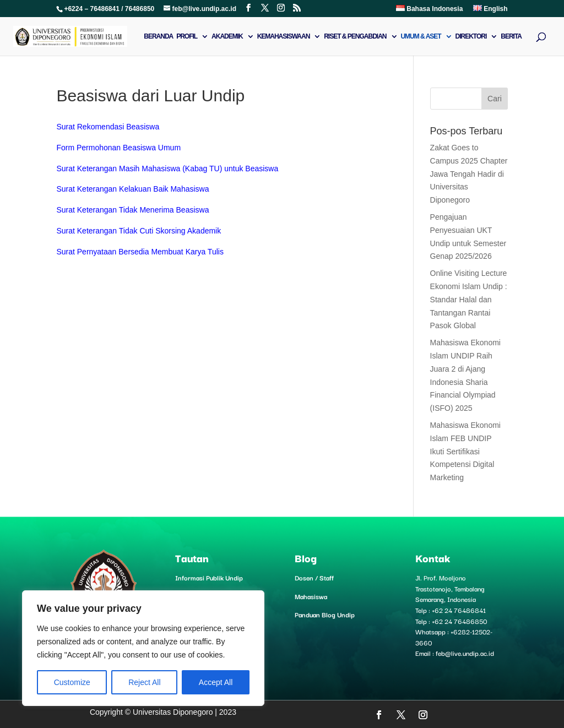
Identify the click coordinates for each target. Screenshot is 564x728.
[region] (143, 648)
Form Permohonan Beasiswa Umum (118, 148)
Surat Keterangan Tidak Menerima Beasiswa (132, 210)
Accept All (216, 682)
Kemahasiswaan (284, 36)
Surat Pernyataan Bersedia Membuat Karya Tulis (140, 252)
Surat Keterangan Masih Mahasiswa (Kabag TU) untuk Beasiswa (167, 169)
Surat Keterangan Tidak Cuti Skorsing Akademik (139, 231)
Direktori (471, 36)
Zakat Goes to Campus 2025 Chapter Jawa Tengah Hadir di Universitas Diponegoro (469, 174)
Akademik (227, 36)
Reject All (144, 682)
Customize (72, 682)
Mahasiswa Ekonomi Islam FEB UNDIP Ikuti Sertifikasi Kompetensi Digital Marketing (465, 451)
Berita (511, 36)
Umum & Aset (421, 36)
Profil (187, 36)
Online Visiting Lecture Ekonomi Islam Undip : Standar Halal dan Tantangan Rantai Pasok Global (469, 299)
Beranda (158, 36)
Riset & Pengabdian (355, 36)
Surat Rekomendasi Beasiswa (108, 127)
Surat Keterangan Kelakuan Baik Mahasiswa (132, 189)
